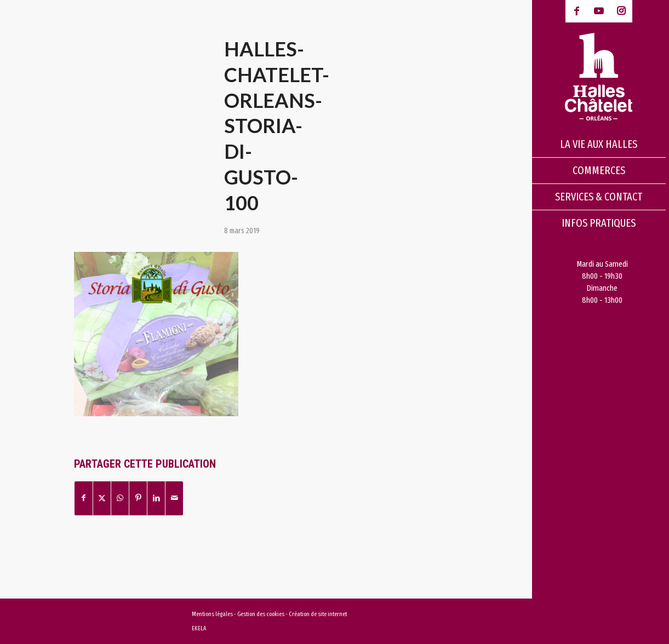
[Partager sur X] (102, 498)
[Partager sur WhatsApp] (120, 498)
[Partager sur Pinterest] (138, 498)
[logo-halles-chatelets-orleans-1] (599, 77)
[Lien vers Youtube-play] (599, 11)
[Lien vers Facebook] (577, 11)
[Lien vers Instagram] (621, 11)
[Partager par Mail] (174, 498)
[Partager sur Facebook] (84, 498)
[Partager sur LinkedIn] (156, 498)
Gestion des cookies (261, 614)
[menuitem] (599, 145)
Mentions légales (212, 614)
